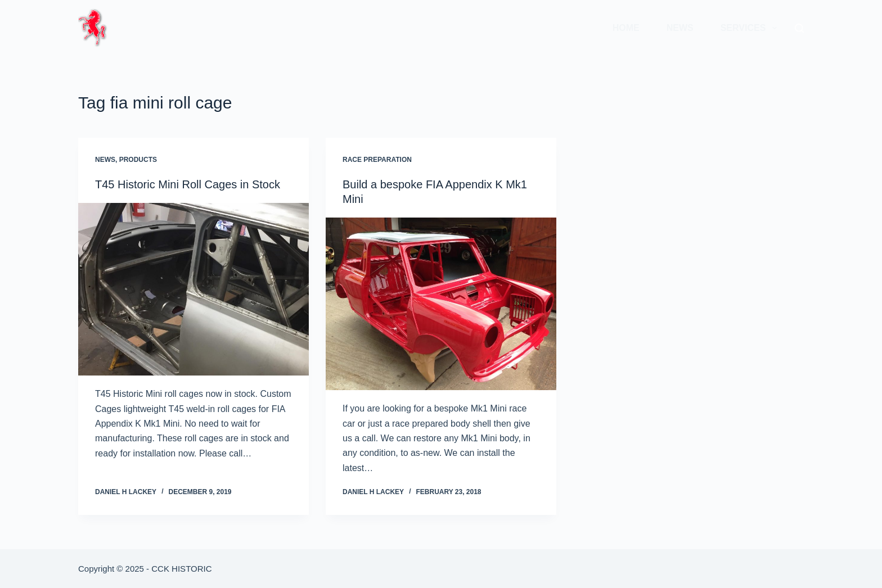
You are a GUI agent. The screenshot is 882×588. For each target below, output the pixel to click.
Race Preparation (377, 160)
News (680, 28)
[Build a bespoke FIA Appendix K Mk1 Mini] (441, 304)
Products (138, 160)
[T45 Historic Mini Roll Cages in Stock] (193, 290)
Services (751, 28)
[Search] (799, 28)
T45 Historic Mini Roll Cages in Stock (188, 184)
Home (626, 28)
